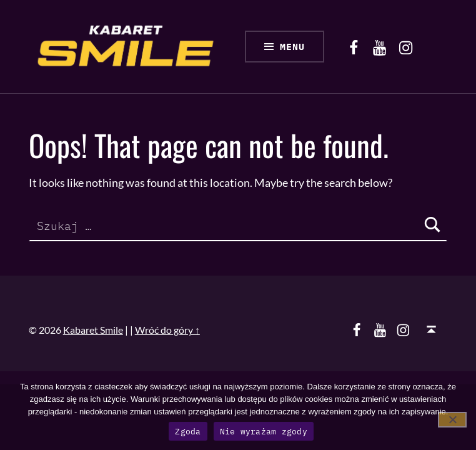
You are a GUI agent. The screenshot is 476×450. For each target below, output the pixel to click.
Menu (292, 47)
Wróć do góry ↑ (167, 330)
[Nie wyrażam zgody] (452, 420)
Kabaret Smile (93, 330)
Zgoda (188, 432)
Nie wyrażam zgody (264, 432)
